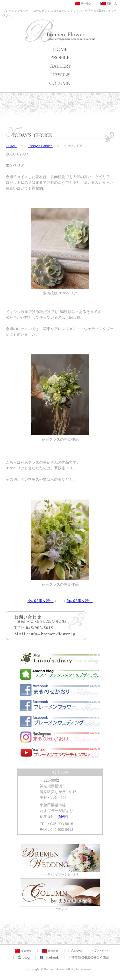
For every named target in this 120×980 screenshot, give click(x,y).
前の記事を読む (79, 601)
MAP (63, 816)
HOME (11, 146)
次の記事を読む (41, 601)
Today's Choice (40, 146)
